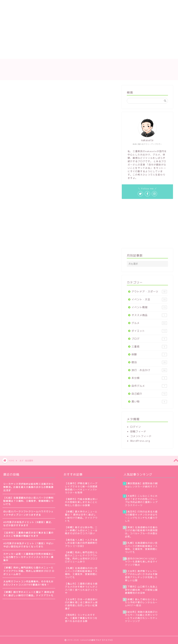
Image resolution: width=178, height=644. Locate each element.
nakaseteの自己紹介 (35, 5)
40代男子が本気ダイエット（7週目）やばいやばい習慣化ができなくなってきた (28, 545)
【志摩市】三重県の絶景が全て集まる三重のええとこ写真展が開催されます (28, 534)
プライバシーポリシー (115, 5)
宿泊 (149, 362)
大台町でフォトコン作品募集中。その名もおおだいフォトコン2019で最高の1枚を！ (28, 583)
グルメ (149, 323)
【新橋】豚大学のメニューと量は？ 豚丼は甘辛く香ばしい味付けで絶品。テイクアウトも (29, 594)
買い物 (149, 402)
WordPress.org (140, 441)
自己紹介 (149, 394)
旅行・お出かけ (149, 370)
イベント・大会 (149, 299)
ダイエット (149, 331)
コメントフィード (141, 436)
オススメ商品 (149, 315)
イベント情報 (149, 307)
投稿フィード (138, 431)
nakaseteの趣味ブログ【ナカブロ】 (89, 69)
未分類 (149, 378)
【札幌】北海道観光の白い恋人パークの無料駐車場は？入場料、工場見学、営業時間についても (28, 501)
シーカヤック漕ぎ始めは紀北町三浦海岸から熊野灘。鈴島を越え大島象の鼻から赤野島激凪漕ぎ (28, 487)
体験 (149, 354)
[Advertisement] (75, 34)
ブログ (149, 339)
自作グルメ (149, 386)
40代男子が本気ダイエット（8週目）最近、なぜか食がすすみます (28, 524)
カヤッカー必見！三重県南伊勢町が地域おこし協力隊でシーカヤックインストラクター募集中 (28, 557)
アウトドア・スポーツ (149, 292)
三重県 (149, 347)
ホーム (11, 5)
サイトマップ (63, 5)
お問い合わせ (87, 5)
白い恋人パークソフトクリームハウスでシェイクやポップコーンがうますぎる (28, 513)
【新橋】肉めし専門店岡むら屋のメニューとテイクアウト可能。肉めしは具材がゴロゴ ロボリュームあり (29, 571)
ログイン (136, 427)
